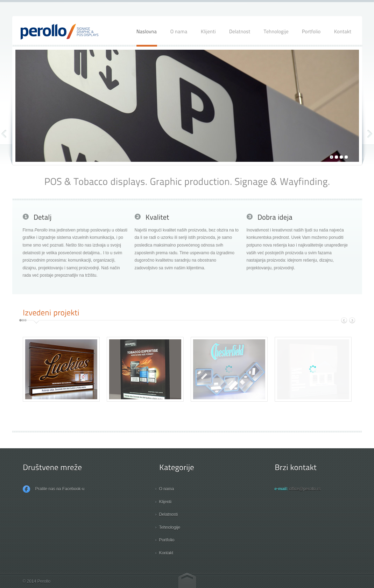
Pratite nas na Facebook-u (54, 489)
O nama (167, 489)
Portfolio (167, 540)
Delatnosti (168, 514)
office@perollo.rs (305, 489)
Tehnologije (170, 527)
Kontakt (166, 553)
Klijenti (165, 502)
